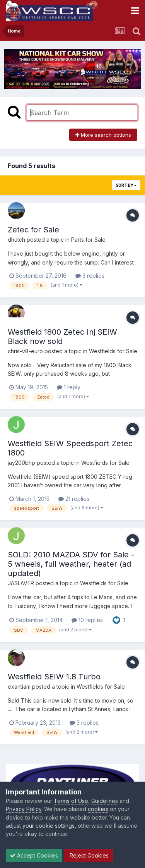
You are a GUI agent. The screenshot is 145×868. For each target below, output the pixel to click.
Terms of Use (71, 801)
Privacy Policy (24, 809)
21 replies (74, 499)
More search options (103, 135)
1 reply (69, 387)
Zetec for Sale (33, 230)
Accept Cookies (34, 855)
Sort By (126, 185)
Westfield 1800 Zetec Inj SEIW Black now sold (62, 337)
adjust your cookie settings (40, 826)
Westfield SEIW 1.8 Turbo (54, 677)
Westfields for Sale (113, 351)
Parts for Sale (88, 240)
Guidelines (105, 801)
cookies (98, 809)
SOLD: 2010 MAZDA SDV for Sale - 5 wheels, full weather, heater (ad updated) (71, 564)
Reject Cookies (88, 855)
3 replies (90, 276)
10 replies (87, 620)
